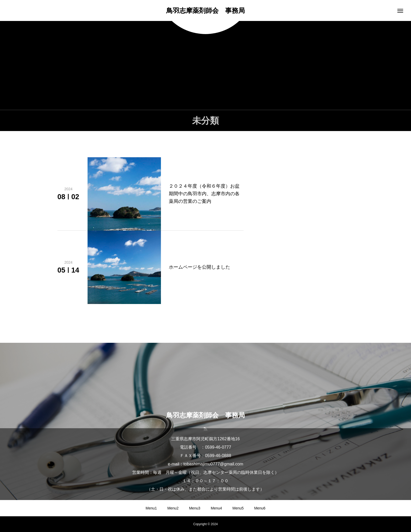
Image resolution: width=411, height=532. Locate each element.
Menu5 (238, 508)
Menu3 (195, 508)
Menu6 (260, 508)
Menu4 (216, 508)
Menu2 (173, 508)
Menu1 (151, 508)
